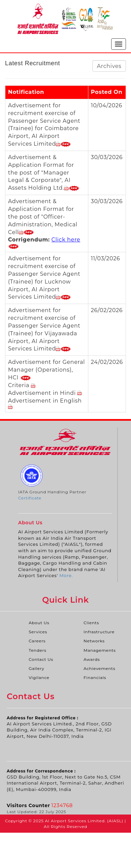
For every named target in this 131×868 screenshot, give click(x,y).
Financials (95, 677)
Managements (100, 650)
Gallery (36, 668)
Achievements (99, 668)
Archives (109, 66)
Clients (91, 623)
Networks (94, 641)
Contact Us (41, 659)
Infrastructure (99, 632)
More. (66, 575)
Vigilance (39, 677)
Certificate (30, 498)
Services (38, 632)
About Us (39, 623)
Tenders (37, 650)
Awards (92, 659)
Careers (37, 641)
